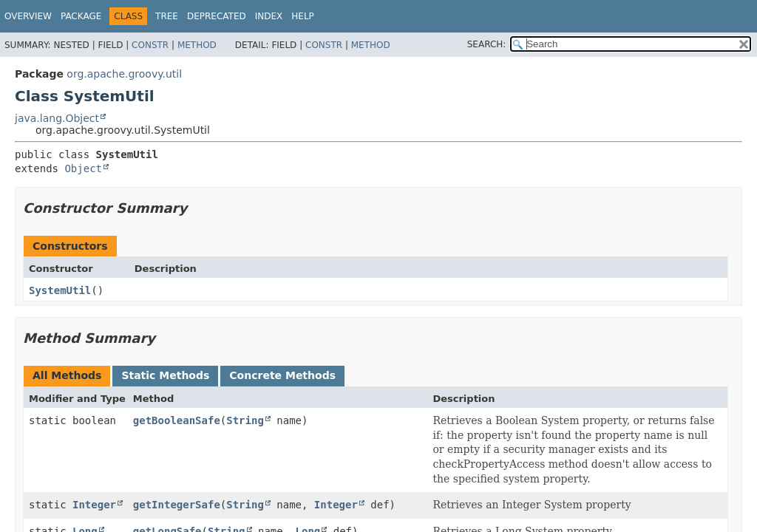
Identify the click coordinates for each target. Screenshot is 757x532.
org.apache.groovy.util (124, 74)
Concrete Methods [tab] (282, 375)
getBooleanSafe (177, 420)
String (245, 420)
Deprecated (217, 16)
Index (269, 16)
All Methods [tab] (67, 375)
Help (303, 16)
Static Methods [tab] (165, 375)
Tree (167, 16)
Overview (28, 16)
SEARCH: (487, 44)
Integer (94, 505)
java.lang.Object (57, 118)
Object (83, 168)
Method (197, 45)
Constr (150, 45)
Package (81, 16)
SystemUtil (60, 290)
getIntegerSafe (177, 505)
